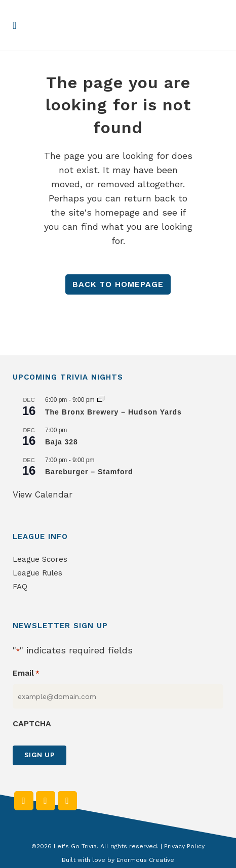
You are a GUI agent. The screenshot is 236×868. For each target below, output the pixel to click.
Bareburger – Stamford (89, 472)
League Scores (40, 559)
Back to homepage (118, 284)
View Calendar (43, 494)
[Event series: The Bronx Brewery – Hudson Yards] (101, 400)
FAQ (20, 587)
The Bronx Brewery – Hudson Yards (113, 412)
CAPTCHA (32, 724)
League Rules (37, 573)
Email (26, 674)
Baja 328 (62, 442)
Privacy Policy (184, 846)
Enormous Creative (145, 860)
